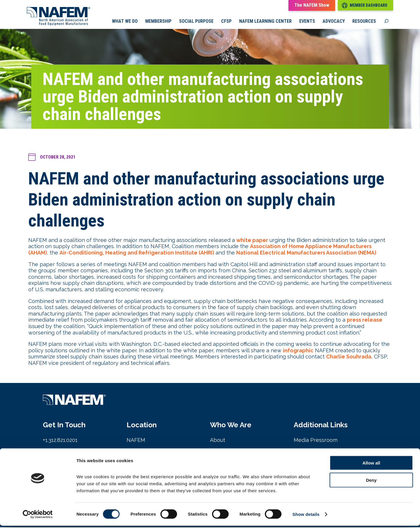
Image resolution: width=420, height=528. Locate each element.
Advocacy (334, 22)
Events (307, 22)
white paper (252, 241)
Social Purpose (196, 22)
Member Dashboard (365, 5)
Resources (364, 22)
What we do (125, 22)
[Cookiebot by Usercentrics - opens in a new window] (38, 517)
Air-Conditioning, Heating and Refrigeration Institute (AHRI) (137, 253)
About (218, 441)
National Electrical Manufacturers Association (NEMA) (306, 253)
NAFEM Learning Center (265, 22)
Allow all (371, 465)
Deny (371, 482)
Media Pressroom (316, 441)
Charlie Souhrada (349, 357)
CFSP (226, 22)
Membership (158, 22)
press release (365, 321)
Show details (306, 516)
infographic (298, 351)
